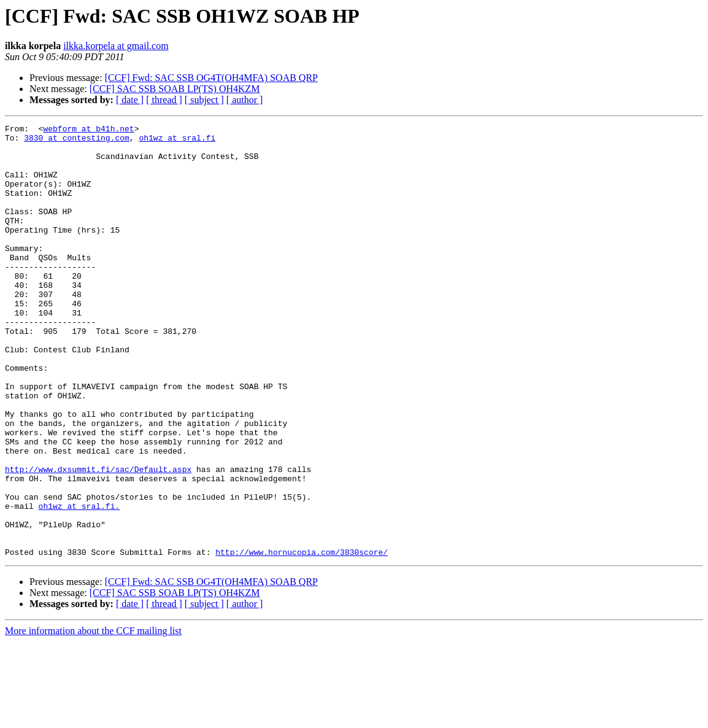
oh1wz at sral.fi (177, 141)
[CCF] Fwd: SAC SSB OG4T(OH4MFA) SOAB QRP (211, 78)
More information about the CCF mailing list (93, 717)
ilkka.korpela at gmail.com (116, 46)
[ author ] (245, 100)
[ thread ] (164, 100)
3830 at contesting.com (77, 141)
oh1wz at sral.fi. (79, 583)
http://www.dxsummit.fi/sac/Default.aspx (98, 539)
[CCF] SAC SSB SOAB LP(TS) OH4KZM (175, 89)
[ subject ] (204, 100)
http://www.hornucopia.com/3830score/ (302, 638)
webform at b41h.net (88, 130)
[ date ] (130, 100)
